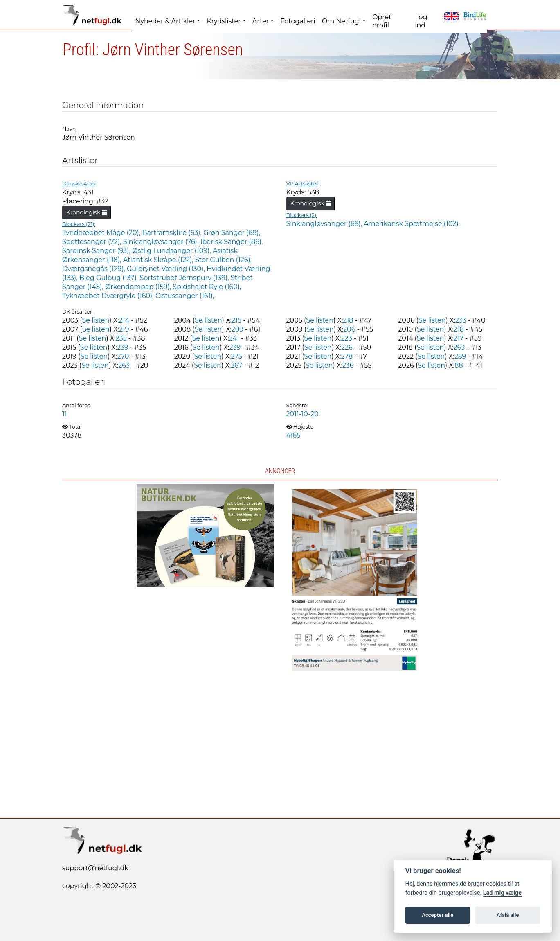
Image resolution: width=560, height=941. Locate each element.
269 (460, 356)
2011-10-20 (302, 414)
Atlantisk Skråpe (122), (159, 260)
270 (123, 356)
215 (236, 320)
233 (461, 320)
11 (65, 414)
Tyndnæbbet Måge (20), (102, 233)
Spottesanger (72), (93, 242)
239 (123, 347)
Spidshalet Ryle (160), (207, 287)
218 (348, 320)
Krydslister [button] (224, 21)
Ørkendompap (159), (139, 287)
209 (237, 329)
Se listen (96, 320)
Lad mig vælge (502, 893)
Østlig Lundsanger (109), (172, 251)
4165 (293, 435)
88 (459, 365)
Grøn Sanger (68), (232, 233)
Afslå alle (508, 915)
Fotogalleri (298, 21)
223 (346, 338)
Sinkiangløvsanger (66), (325, 224)
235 (121, 338)
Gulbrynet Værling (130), (167, 269)
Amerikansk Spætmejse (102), (412, 224)
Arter (261, 21)
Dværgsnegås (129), (94, 269)
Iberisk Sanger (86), (232, 242)
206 (349, 329)
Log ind (421, 21)
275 (237, 356)
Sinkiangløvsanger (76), (162, 242)
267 (236, 365)
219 (124, 329)
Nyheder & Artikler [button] (165, 21)
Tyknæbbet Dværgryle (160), (109, 296)
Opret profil (382, 21)
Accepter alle (437, 915)
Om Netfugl (341, 21)
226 (347, 347)
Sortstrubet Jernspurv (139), (185, 278)
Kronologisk (87, 212)
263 (459, 347)
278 (347, 356)
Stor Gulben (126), (223, 260)
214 (124, 320)
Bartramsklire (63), (173, 233)
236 (348, 365)
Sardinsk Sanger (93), (97, 251)
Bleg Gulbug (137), (110, 278)
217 (459, 338)
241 (234, 338)
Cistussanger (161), (185, 296)
